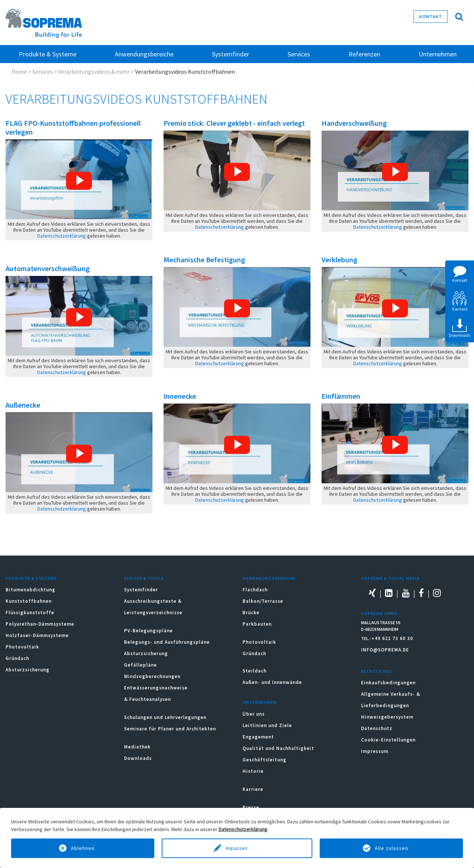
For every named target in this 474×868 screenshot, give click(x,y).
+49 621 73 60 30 (392, 638)
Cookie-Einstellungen (388, 740)
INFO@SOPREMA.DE (385, 650)
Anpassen (237, 848)
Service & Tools (144, 578)
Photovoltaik (22, 647)
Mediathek (137, 747)
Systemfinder (141, 590)
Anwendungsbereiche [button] (144, 54)
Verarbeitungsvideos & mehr (94, 72)
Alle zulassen (391, 848)
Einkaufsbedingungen (388, 683)
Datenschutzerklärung (62, 236)
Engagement (258, 737)
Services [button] (299, 54)
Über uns (254, 714)
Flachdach (255, 590)
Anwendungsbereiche (269, 578)
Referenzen (364, 54)
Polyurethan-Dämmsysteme (40, 624)
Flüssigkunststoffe (30, 613)
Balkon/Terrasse (263, 601)
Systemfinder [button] (231, 54)
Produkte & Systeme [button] (48, 54)
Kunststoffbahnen (29, 601)
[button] (79, 181)
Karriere (253, 789)
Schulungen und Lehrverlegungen (165, 717)
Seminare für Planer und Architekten (170, 729)
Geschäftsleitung (265, 760)
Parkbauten (257, 624)
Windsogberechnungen (152, 676)
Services (43, 72)
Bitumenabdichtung (30, 590)
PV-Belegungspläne (148, 631)
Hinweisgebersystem (387, 717)
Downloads (138, 758)
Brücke (251, 613)
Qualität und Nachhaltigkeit (278, 748)
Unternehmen (260, 702)
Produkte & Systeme (31, 578)
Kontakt (431, 16)
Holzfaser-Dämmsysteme (37, 635)
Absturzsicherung (28, 670)
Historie (253, 771)
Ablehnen (83, 848)
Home (19, 72)
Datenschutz (377, 728)
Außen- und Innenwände (272, 682)
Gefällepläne (140, 665)
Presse (251, 807)
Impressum (375, 751)
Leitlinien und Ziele (267, 725)
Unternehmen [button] (438, 54)
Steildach (255, 671)
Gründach (17, 658)
